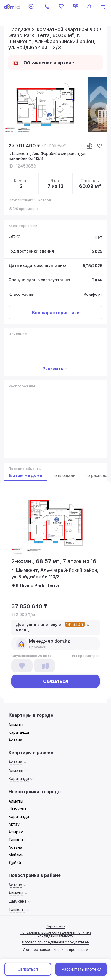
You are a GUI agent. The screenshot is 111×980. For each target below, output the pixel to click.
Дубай (15, 863)
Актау (14, 824)
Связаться (28, 969)
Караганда (19, 732)
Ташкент (17, 840)
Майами (16, 855)
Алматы (16, 725)
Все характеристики (56, 313)
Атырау (16, 832)
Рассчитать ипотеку (81, 969)
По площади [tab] (64, 475)
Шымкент (18, 809)
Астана (15, 740)
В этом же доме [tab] (26, 475)
